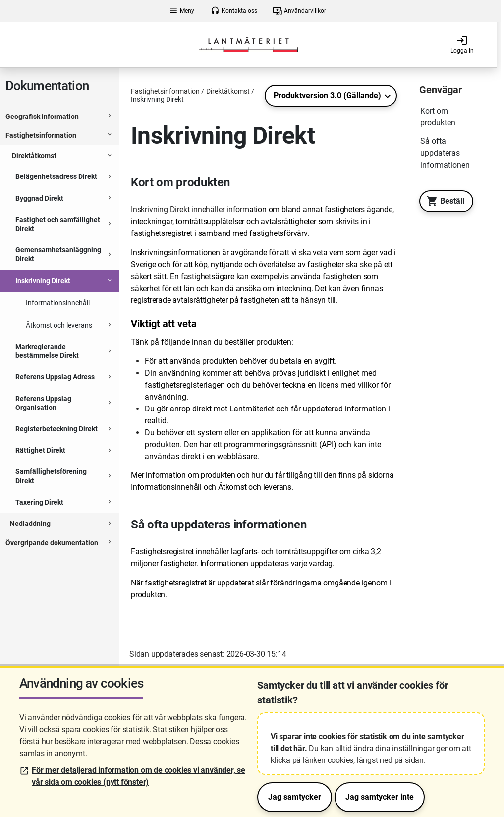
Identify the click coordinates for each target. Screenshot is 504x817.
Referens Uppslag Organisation (43, 403)
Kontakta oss (234, 11)
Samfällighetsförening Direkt (51, 476)
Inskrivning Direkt (43, 281)
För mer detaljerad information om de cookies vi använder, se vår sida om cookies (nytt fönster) (139, 776)
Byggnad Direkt (39, 198)
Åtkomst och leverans (59, 325)
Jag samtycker (295, 797)
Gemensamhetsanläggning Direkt (58, 254)
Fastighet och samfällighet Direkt (58, 224)
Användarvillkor (300, 11)
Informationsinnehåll (58, 303)
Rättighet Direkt (40, 450)
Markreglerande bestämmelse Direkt (47, 351)
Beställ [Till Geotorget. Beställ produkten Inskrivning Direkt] (443, 201)
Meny (182, 11)
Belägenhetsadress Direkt (56, 176)
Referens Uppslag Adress (55, 377)
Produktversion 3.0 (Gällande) (327, 95)
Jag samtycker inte (380, 797)
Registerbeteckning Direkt (56, 429)
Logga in (462, 44)
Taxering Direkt (39, 502)
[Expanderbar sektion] (110, 117)
